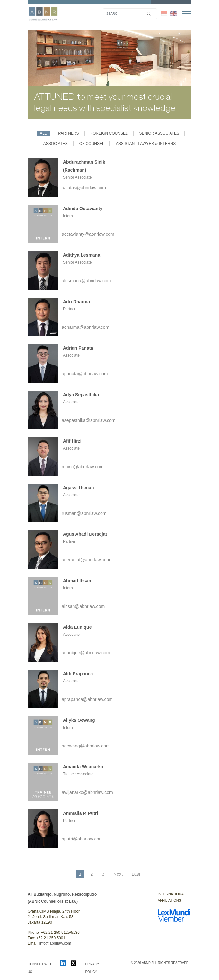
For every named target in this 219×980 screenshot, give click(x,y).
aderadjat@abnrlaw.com (86, 560)
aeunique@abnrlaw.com (86, 653)
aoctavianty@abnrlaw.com (88, 234)
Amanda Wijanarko (83, 767)
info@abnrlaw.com (55, 943)
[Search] (130, 14)
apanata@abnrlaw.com (85, 374)
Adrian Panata (78, 348)
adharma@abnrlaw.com (85, 327)
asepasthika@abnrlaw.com (89, 420)
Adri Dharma (76, 302)
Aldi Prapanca (78, 674)
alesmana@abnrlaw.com (86, 281)
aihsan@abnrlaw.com (83, 606)
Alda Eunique (77, 627)
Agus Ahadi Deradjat (85, 534)
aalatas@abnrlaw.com (84, 188)
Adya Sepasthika (81, 395)
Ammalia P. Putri (80, 813)
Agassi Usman (78, 488)
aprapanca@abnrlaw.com (87, 699)
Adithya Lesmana (82, 255)
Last (136, 874)
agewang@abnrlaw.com (86, 746)
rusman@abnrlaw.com (84, 513)
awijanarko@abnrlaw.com (87, 792)
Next (118, 874)
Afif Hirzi (72, 441)
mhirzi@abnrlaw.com (83, 467)
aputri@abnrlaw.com (82, 839)
